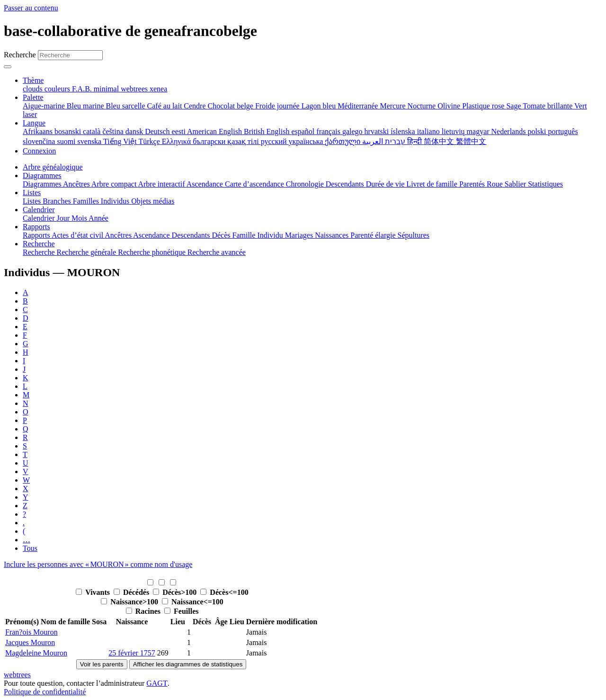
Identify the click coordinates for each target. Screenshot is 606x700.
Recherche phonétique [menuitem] (153, 252)
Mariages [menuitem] (300, 235)
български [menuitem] (210, 141)
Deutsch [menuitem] (158, 131)
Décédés (132, 592)
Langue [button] (34, 123)
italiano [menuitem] (429, 131)
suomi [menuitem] (67, 141)
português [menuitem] (563, 131)
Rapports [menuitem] (37, 235)
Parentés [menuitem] (473, 184)
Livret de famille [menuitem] (433, 184)
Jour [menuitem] (64, 218)
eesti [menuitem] (179, 131)
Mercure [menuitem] (393, 106)
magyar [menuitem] (479, 131)
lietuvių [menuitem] (454, 131)
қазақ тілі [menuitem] (244, 141)
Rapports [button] (36, 227)
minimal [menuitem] (107, 89)
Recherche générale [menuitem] (88, 252)
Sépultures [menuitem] (413, 235)
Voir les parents (102, 664)
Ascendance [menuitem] (206, 184)
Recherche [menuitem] (40, 252)
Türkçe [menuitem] (150, 141)
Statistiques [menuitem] (545, 184)
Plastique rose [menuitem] (484, 106)
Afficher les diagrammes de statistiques (188, 664)
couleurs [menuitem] (58, 89)
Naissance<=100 (193, 602)
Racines (144, 611)
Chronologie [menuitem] (306, 184)
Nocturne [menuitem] (423, 106)
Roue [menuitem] (496, 184)
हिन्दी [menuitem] (415, 141)
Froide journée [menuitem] (278, 106)
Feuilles (181, 611)
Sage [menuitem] (514, 106)
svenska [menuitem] (90, 141)
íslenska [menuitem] (404, 131)
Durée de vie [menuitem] (386, 184)
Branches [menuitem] (58, 201)
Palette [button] (33, 97)
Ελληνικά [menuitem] (177, 141)
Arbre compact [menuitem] (115, 184)
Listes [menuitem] (33, 201)
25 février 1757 (132, 653)
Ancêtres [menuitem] (77, 184)
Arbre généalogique (53, 167)
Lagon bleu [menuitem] (320, 106)
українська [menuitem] (307, 141)
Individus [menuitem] (116, 201)
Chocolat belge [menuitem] (232, 106)
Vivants (94, 592)
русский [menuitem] (275, 141)
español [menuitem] (304, 131)
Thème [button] (33, 80)
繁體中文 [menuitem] (471, 141)
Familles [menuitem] (87, 201)
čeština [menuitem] (114, 131)
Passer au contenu (31, 8)
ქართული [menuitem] (343, 141)
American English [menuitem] (215, 131)
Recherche (20, 55)
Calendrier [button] (39, 210)
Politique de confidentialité (45, 692)
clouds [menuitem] (34, 89)
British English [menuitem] (267, 131)
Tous (30, 548)
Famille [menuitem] (245, 235)
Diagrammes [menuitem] (43, 184)
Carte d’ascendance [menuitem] (255, 184)
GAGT (157, 683)
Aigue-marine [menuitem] (45, 106)
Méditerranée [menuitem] (359, 106)
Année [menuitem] (98, 218)
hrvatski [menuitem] (378, 131)
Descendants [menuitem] (346, 184)
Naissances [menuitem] (333, 235)
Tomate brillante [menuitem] (548, 106)
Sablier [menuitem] (516, 184)
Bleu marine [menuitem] (86, 106)
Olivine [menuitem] (450, 106)
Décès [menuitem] (222, 235)
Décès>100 (176, 592)
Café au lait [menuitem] (166, 106)
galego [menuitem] (353, 131)
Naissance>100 (130, 602)
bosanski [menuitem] (69, 131)
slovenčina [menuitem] (40, 141)
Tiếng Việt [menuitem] (121, 141)
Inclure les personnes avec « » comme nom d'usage (98, 564)
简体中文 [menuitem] (440, 141)
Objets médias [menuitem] (153, 201)
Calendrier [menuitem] (40, 218)
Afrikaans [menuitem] (39, 131)
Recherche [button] (39, 244)
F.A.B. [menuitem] (83, 89)
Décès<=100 (224, 592)
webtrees (17, 675)
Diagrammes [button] (42, 175)
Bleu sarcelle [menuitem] (127, 106)
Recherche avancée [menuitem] (217, 252)
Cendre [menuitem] (196, 106)
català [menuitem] (93, 131)
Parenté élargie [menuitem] (374, 235)
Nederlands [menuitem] (510, 131)
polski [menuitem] (538, 131)
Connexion (39, 151)
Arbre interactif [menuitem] (162, 184)
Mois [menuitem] (80, 218)
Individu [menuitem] (271, 235)
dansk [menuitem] (135, 131)
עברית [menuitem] (394, 141)
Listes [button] (32, 193)
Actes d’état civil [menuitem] (78, 235)
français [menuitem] (329, 131)
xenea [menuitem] (158, 89)
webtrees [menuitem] (135, 89)
